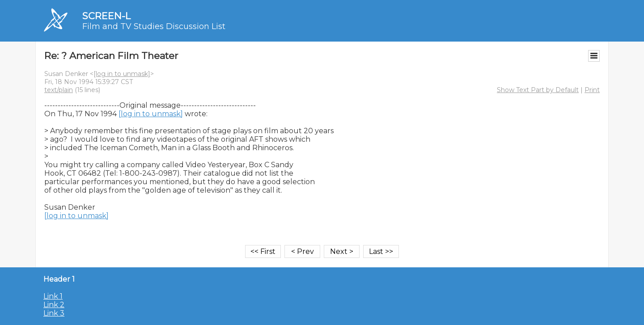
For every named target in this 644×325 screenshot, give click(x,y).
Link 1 (53, 296)
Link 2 (54, 305)
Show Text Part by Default (538, 90)
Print (592, 90)
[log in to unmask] (122, 74)
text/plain (59, 90)
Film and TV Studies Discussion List (154, 26)
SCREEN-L (106, 16)
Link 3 (54, 313)
